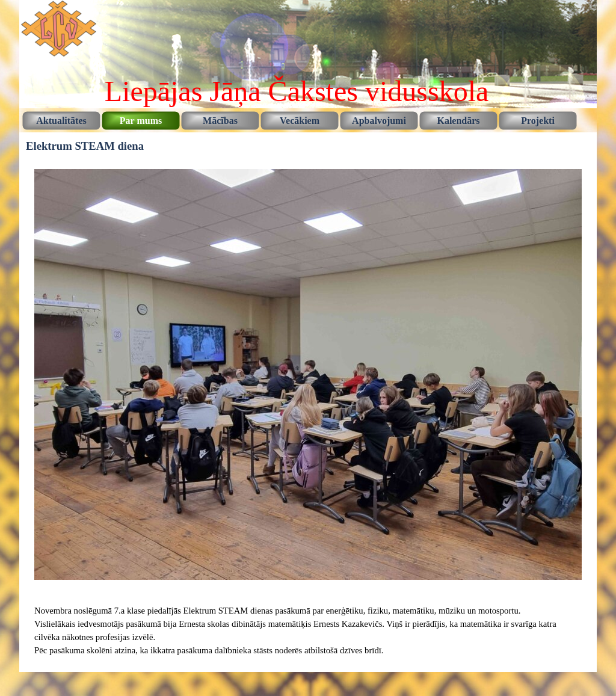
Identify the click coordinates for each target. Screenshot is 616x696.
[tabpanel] (308, 630)
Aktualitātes (61, 121)
